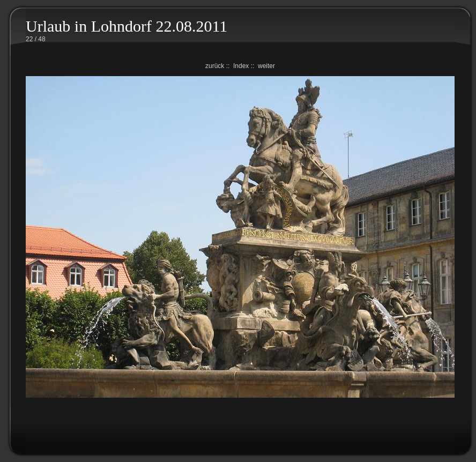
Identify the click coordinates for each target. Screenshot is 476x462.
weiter (266, 66)
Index (241, 66)
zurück (215, 66)
